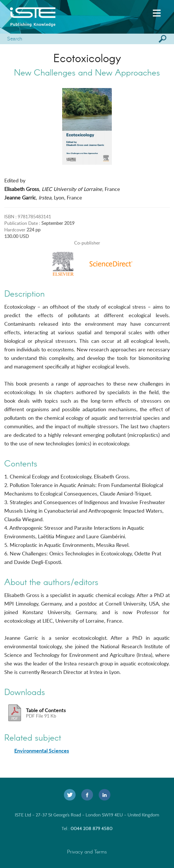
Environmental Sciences (42, 751)
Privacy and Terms (87, 851)
